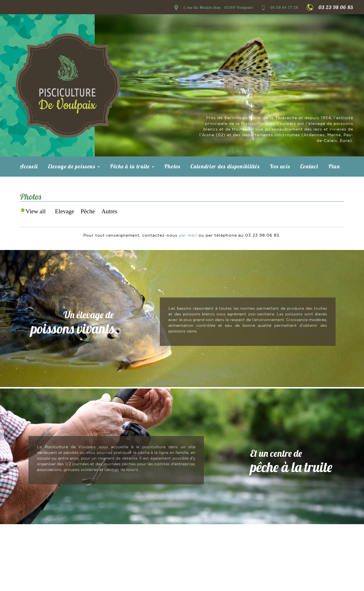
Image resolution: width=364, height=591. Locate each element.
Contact (309, 166)
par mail (188, 235)
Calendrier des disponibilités (225, 166)
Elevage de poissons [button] (74, 166)
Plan (334, 166)
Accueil (29, 166)
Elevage (65, 211)
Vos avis (280, 166)
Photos (172, 166)
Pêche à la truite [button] (132, 166)
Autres (109, 211)
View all (36, 211)
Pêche (88, 211)
